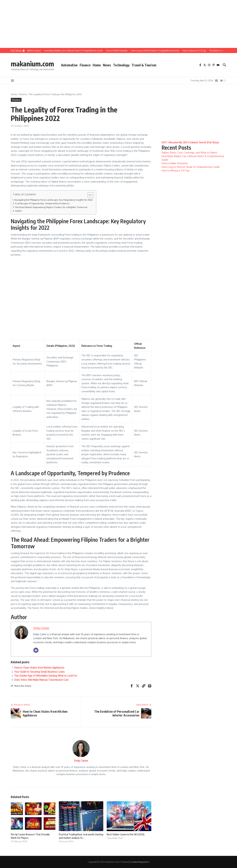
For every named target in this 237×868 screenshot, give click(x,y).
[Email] (36, 650)
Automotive (69, 65)
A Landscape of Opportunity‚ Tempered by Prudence (42, 203)
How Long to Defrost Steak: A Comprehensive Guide (191, 167)
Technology (121, 65)
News (107, 65)
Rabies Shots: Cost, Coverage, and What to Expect (189, 153)
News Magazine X (141, 862)
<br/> (79, 298)
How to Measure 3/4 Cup (176, 170)
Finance (85, 65)
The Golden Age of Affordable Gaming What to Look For (46, 676)
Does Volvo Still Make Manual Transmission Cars (41, 680)
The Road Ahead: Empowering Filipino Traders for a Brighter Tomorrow (51, 207)
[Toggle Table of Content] (89, 195)
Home (97, 65)
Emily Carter (41, 628)
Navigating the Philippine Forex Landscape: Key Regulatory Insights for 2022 (54, 200)
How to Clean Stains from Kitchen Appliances (39, 668)
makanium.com (32, 64)
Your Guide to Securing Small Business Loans (39, 672)
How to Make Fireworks (175, 163)
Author (18, 211)
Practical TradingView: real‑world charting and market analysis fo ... (81, 836)
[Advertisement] (103, 24)
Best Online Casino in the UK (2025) (126, 834)
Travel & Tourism (144, 65)
